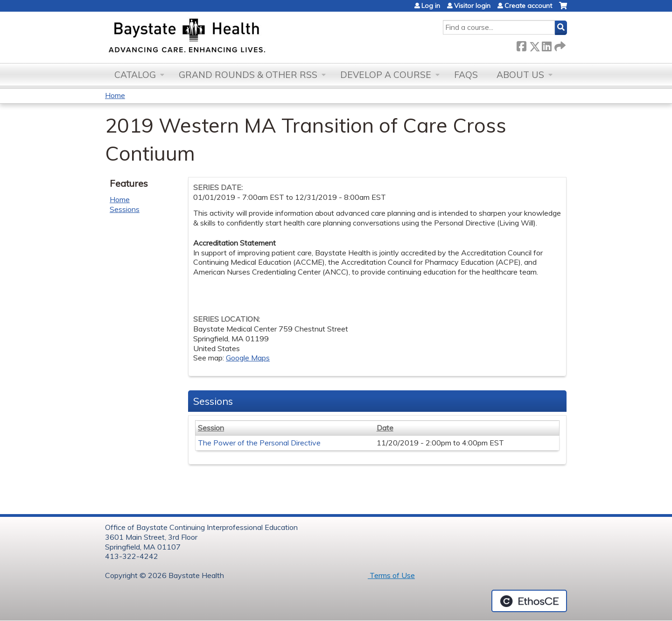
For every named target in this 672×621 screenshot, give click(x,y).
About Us (520, 75)
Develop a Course (386, 75)
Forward (559, 45)
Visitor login (472, 6)
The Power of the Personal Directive (259, 443)
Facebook (521, 45)
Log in (431, 6)
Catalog (135, 75)
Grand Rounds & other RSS (248, 75)
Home (115, 95)
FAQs (466, 75)
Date (385, 428)
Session (211, 428)
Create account (528, 6)
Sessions (125, 209)
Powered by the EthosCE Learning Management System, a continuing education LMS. (529, 601)
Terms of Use (391, 575)
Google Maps (248, 358)
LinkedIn (546, 45)
